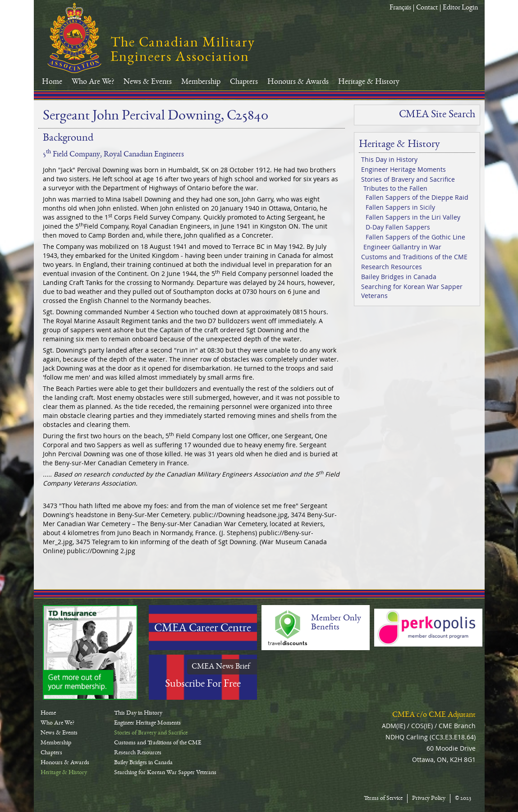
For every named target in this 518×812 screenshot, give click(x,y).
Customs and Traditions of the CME (414, 257)
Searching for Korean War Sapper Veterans (412, 291)
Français (400, 8)
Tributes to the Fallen (395, 188)
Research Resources (392, 267)
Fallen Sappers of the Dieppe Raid (417, 197)
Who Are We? (93, 82)
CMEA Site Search (437, 115)
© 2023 (463, 798)
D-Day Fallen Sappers (398, 227)
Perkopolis (428, 628)
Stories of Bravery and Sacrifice (408, 179)
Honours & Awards (298, 82)
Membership (201, 82)
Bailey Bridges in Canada (399, 277)
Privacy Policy (429, 798)
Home (52, 82)
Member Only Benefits (336, 623)
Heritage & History (369, 82)
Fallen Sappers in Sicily (400, 207)
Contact (427, 8)
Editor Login (460, 8)
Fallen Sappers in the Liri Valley (413, 217)
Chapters (244, 82)
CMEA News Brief (221, 667)
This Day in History (389, 159)
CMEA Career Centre (203, 629)
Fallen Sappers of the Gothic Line (415, 237)
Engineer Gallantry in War (402, 247)
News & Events (148, 82)
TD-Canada (90, 652)
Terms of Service (383, 798)
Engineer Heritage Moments (403, 169)
